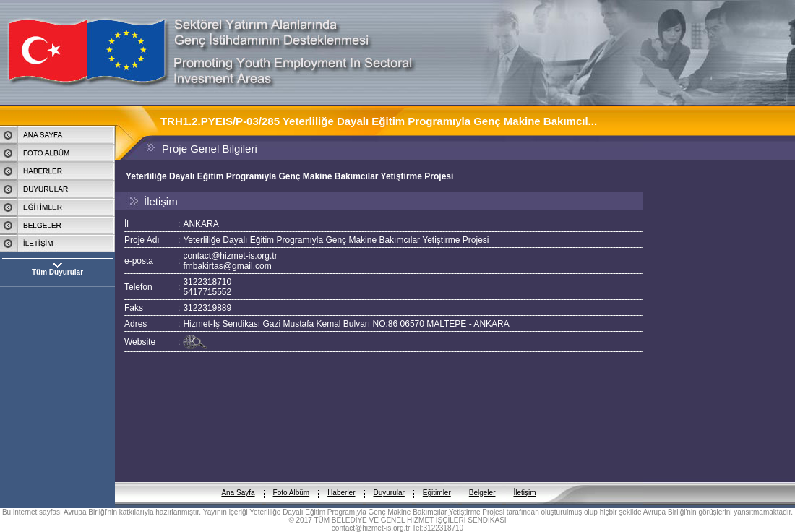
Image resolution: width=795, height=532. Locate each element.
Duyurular (389, 481)
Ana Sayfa (238, 481)
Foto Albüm (292, 481)
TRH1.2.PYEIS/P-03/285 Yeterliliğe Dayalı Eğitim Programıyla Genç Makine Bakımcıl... (379, 121)
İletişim (524, 481)
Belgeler (482, 481)
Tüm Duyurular (57, 272)
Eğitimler (437, 481)
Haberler (341, 481)
